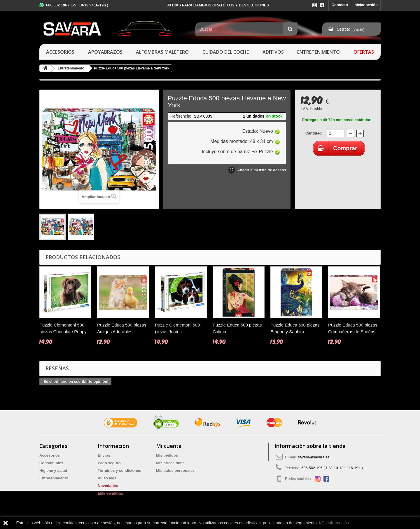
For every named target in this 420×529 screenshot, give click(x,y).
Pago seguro (109, 463)
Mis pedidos (167, 455)
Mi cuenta (169, 446)
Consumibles (51, 463)
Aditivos (273, 52)
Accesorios (60, 52)
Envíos (104, 455)
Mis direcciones (170, 463)
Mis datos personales (175, 470)
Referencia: (181, 116)
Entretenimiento (318, 52)
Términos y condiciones (119, 470)
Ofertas (364, 52)
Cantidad (314, 133)
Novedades (108, 486)
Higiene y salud (53, 470)
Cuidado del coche (226, 52)
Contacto (340, 5)
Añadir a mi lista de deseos (261, 170)
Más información (334, 523)
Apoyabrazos (105, 52)
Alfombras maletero (162, 52)
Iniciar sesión (366, 5)
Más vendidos (110, 493)
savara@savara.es (314, 457)
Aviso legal (108, 478)
